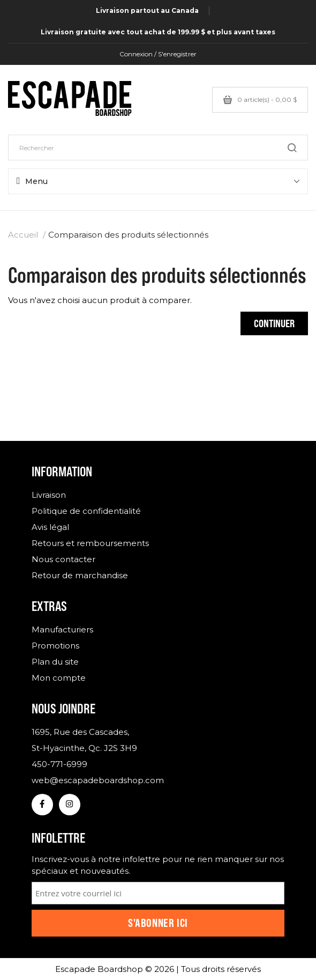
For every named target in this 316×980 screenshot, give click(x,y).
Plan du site (55, 662)
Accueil (23, 235)
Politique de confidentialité (86, 511)
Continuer (274, 323)
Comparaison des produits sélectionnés (128, 235)
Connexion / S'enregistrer (158, 54)
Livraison (49, 495)
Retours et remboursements (90, 543)
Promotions (55, 646)
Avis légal (50, 527)
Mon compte (59, 678)
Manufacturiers (62, 629)
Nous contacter (63, 559)
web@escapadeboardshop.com (98, 780)
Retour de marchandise (80, 575)
